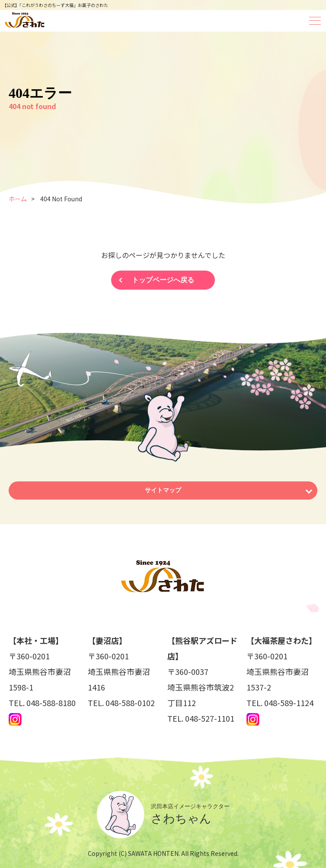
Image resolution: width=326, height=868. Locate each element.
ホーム (18, 199)
